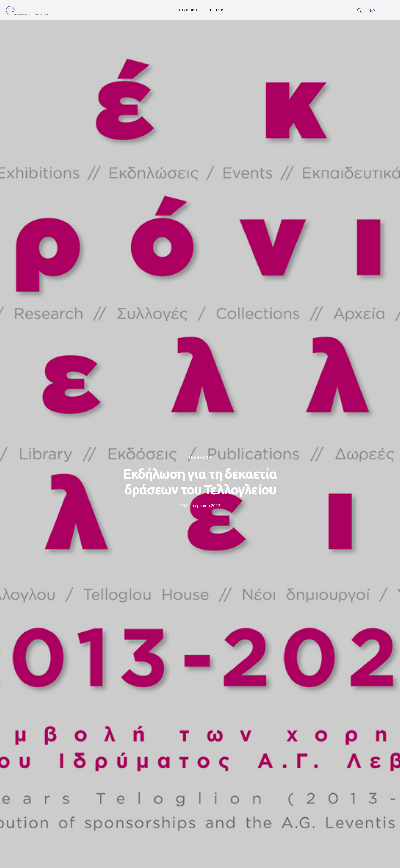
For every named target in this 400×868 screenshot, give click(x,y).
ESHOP (217, 10)
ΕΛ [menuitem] (373, 10)
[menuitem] (373, 10)
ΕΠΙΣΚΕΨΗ (187, 10)
